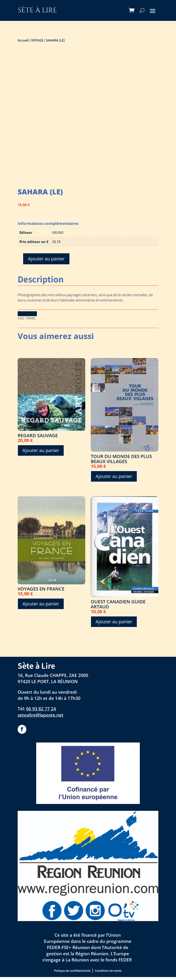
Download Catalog (34, 315)
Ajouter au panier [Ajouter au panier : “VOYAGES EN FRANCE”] (41, 607)
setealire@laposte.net (41, 718)
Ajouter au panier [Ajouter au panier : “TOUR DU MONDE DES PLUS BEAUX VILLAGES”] (114, 479)
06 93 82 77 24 (41, 712)
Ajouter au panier (46, 259)
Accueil (23, 40)
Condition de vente (108, 973)
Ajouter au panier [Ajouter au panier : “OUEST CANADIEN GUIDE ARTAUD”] (114, 625)
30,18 (56, 242)
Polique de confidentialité (72, 973)
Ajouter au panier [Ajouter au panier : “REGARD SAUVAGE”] (41, 453)
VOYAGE (37, 40)
